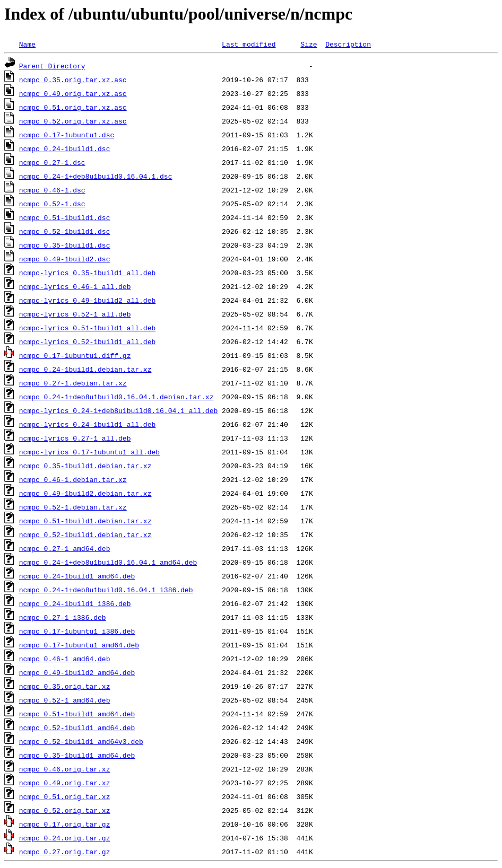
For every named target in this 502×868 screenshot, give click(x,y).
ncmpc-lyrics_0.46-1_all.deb (75, 286)
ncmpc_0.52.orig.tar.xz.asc (73, 121)
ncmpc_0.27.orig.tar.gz (65, 852)
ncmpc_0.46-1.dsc (52, 190)
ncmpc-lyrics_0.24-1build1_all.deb (87, 424)
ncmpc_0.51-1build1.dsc (65, 217)
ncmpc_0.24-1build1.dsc (65, 148)
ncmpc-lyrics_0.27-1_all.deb (75, 438)
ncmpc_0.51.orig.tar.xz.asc (73, 107)
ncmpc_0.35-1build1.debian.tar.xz (85, 466)
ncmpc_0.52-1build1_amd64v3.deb (81, 741)
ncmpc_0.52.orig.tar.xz (65, 810)
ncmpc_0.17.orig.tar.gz (65, 824)
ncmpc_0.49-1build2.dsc (65, 259)
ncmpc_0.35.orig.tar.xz (65, 686)
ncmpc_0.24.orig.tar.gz (65, 838)
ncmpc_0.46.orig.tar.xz (65, 769)
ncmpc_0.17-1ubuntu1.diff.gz (75, 355)
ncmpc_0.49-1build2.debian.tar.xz (85, 493)
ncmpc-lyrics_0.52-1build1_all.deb (87, 341)
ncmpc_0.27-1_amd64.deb (65, 548)
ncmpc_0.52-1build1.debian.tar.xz (85, 534)
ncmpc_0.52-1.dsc (52, 204)
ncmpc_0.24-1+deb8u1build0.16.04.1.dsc (96, 176)
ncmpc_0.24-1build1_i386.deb (75, 603)
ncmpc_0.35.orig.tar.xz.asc (73, 80)
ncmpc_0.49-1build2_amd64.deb (77, 672)
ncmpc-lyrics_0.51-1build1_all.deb (87, 328)
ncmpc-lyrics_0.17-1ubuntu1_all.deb (89, 452)
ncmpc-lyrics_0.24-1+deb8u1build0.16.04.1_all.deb (118, 410)
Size (309, 44)
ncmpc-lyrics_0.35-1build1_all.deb (87, 273)
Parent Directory (52, 66)
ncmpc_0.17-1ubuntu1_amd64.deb (79, 645)
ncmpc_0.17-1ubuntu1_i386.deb (77, 631)
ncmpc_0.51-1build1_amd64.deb (77, 714)
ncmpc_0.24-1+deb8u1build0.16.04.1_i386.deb (106, 590)
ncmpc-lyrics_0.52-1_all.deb (75, 314)
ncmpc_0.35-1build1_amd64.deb (77, 755)
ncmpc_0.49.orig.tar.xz (65, 783)
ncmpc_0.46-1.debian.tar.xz (73, 479)
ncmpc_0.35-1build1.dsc (65, 245)
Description (348, 44)
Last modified (249, 44)
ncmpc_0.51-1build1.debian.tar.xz (85, 521)
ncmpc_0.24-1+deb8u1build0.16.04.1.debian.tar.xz (116, 397)
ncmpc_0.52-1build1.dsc (65, 231)
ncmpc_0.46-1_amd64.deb (65, 659)
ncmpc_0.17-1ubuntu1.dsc (67, 135)
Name (27, 44)
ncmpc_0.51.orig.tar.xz (65, 796)
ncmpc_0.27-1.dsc (52, 162)
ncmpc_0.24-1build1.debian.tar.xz (85, 369)
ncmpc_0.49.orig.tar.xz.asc (73, 93)
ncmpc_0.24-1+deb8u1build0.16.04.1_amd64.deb (108, 562)
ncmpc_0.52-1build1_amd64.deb (77, 727)
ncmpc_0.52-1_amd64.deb (65, 700)
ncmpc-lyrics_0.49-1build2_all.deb (87, 300)
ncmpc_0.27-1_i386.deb (63, 617)
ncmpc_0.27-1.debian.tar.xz (73, 383)
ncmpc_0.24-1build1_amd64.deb (77, 576)
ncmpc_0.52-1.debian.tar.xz (73, 507)
